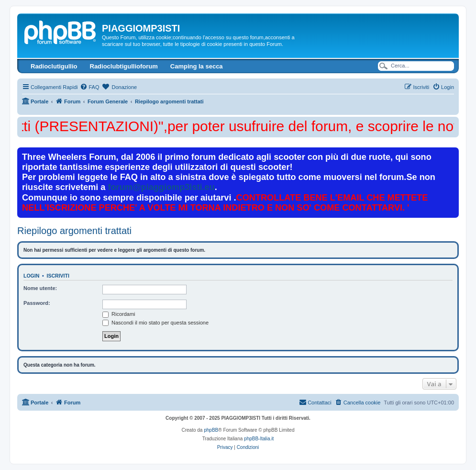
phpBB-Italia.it (259, 439)
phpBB (211, 430)
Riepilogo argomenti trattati (74, 231)
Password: (37, 303)
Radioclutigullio (54, 66)
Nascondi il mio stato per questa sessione (155, 323)
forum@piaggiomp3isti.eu (161, 187)
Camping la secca (197, 66)
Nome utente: (40, 288)
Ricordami (119, 314)
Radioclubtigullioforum (124, 66)
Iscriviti (58, 276)
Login (31, 276)
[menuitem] (89, 87)
